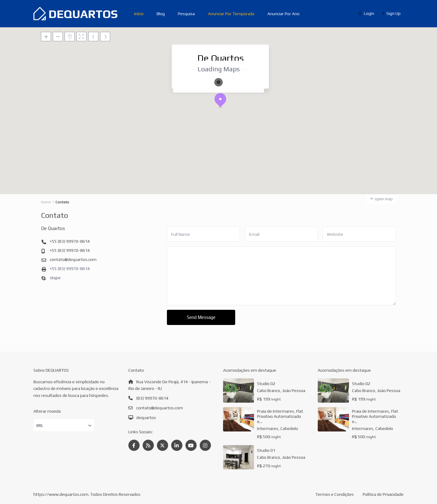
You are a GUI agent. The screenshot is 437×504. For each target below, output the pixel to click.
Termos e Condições (335, 494)
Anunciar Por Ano (283, 14)
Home (46, 202)
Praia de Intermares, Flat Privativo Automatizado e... (280, 416)
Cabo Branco (269, 391)
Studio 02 (266, 384)
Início (139, 14)
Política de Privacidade (383, 494)
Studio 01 (266, 450)
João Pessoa (294, 391)
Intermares (268, 428)
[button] (223, 102)
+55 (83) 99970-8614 (70, 241)
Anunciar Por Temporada (231, 14)
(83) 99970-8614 (152, 398)
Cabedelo (289, 428)
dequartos (146, 418)
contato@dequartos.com (73, 259)
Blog (161, 14)
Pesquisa (186, 14)
